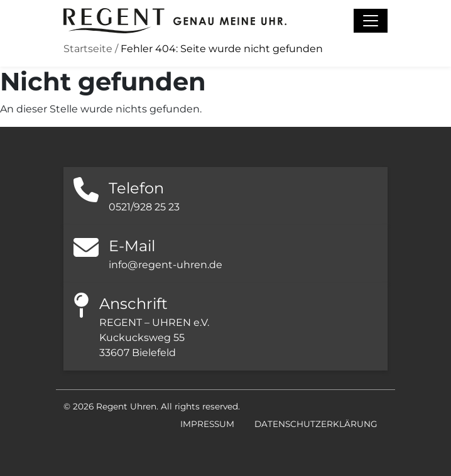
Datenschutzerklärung (316, 424)
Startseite (88, 49)
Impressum (207, 424)
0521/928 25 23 (144, 207)
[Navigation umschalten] (371, 21)
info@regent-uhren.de (166, 265)
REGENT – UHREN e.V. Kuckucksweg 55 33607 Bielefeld (154, 338)
